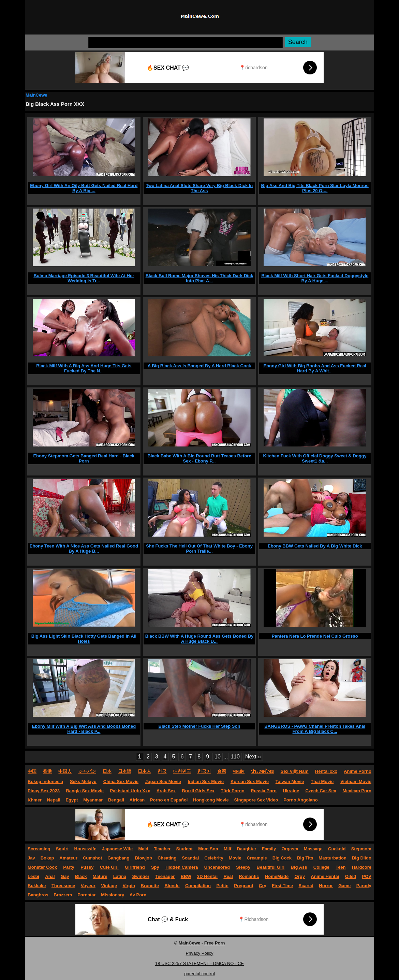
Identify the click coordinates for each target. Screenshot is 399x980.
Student (184, 849)
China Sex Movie (121, 782)
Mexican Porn (357, 791)
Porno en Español (169, 800)
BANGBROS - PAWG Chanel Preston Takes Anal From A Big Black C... (315, 729)
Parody (364, 886)
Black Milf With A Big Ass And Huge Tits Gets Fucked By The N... (84, 368)
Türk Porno (232, 791)
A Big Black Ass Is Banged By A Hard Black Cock (199, 366)
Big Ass (299, 867)
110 (235, 757)
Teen (341, 867)
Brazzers (63, 895)
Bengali (116, 800)
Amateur (68, 858)
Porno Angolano (301, 800)
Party (69, 867)
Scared (306, 886)
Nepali (54, 800)
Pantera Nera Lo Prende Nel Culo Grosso (315, 636)
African (137, 800)
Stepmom (361, 849)
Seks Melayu (83, 782)
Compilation (198, 886)
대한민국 (182, 771)
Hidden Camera (182, 867)
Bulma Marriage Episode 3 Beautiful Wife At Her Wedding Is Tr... (84, 278)
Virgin (129, 886)
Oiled (351, 876)
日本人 (144, 771)
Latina (120, 876)
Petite (222, 886)
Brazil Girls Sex (198, 791)
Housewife (85, 849)
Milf (227, 849)
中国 (32, 771)
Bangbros (38, 895)
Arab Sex (166, 791)
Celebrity (214, 858)
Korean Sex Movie (250, 782)
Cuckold (337, 849)
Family (269, 849)
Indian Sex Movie (206, 782)
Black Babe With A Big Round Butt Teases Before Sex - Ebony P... (199, 458)
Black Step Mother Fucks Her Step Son (199, 726)
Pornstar (86, 895)
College (321, 867)
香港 (47, 771)
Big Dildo (362, 858)
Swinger (141, 876)
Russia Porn (264, 791)
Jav (31, 858)
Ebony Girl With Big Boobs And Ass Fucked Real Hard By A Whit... (315, 368)
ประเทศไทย (262, 771)
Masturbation (332, 858)
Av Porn (138, 895)
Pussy (87, 867)
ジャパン (87, 771)
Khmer (35, 800)
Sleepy (243, 867)
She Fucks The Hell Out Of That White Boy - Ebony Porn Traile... (199, 549)
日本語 (125, 771)
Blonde (172, 886)
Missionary (113, 895)
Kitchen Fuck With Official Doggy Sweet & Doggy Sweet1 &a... (315, 458)
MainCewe (36, 95)
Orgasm (290, 849)
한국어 (204, 771)
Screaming (39, 849)
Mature (100, 876)
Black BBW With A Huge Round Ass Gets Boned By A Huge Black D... (199, 639)
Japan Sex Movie (163, 782)
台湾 (222, 771)
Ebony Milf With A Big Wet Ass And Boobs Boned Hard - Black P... (84, 729)
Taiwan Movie (290, 782)
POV (367, 876)
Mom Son (208, 849)
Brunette (150, 886)
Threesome (63, 886)
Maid (143, 849)
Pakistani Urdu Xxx (130, 791)
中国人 (65, 771)
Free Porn (215, 943)
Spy (155, 867)
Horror (326, 886)
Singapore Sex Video (256, 800)
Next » (253, 757)
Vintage (109, 886)
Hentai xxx (326, 771)
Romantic (249, 876)
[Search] (186, 42)
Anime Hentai (325, 876)
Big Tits (305, 858)
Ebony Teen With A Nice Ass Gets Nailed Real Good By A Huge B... (84, 549)
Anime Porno (358, 771)
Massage (313, 849)
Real (228, 876)
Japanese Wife (117, 849)
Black (81, 876)
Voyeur (88, 886)
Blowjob (143, 858)
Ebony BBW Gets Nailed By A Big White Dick (315, 546)
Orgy (300, 876)
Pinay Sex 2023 (44, 791)
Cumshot (92, 858)
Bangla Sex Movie (85, 791)
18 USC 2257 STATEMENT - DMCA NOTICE (199, 963)
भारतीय (239, 771)
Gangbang (118, 858)
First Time (282, 886)
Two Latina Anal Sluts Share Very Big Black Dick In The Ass (199, 188)
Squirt (62, 849)
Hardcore (362, 867)
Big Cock (282, 858)
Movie (235, 858)
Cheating (167, 858)
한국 (162, 771)
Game (344, 886)
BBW (186, 876)
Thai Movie (322, 782)
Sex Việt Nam (295, 771)
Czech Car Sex (321, 791)
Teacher (162, 849)
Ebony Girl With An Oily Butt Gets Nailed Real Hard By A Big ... (84, 188)
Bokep (47, 858)
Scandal (190, 858)
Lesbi (33, 876)
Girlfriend (135, 867)
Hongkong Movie (211, 800)
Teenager (165, 876)
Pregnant (243, 886)
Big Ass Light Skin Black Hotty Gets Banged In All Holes (84, 639)
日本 (107, 771)
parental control (199, 974)
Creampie (257, 858)
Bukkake (37, 886)
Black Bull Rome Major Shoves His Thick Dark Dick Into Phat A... (199, 278)
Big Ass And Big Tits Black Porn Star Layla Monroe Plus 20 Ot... (315, 188)
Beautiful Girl (271, 867)
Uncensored (217, 867)
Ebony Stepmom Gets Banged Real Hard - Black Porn (84, 458)
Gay (65, 876)
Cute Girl (109, 867)
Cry (263, 886)
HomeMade (277, 876)
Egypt (72, 800)
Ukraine (291, 791)
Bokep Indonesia (45, 782)
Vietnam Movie (356, 782)
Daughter (247, 849)
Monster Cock (42, 867)
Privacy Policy (200, 953)
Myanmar (93, 800)
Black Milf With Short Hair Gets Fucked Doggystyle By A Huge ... (315, 278)
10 (218, 757)
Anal (50, 876)
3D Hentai (207, 876)
